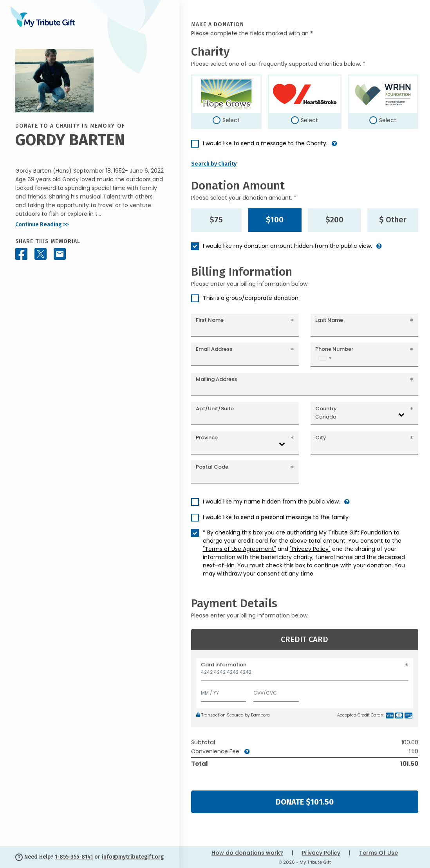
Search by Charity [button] (214, 164)
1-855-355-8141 (74, 857)
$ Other (393, 220)
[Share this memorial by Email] (60, 254)
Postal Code (212, 467)
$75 (216, 220)
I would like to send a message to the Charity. (265, 143)
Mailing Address (216, 379)
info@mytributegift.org (133, 857)
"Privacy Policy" (310, 549)
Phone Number (334, 349)
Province (207, 438)
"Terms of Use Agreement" (239, 549)
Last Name (329, 320)
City (321, 438)
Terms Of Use (379, 853)
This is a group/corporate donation (251, 298)
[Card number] (305, 674)
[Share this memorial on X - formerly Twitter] (41, 254)
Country (326, 409)
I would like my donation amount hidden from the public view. (287, 246)
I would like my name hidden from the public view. (271, 502)
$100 (275, 220)
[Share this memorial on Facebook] (21, 254)
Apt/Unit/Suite (215, 409)
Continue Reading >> (42, 225)
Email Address (214, 349)
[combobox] (325, 358)
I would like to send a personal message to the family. (276, 517)
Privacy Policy (321, 853)
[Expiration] (224, 691)
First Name (210, 320)
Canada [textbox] (326, 417)
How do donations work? (247, 853)
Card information (224, 665)
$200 (334, 220)
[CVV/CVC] (276, 691)
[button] (334, 147)
